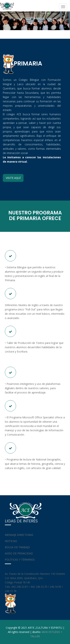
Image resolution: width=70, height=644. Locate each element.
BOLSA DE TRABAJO (17, 547)
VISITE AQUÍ (13, 178)
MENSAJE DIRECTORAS (19, 535)
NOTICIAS (11, 541)
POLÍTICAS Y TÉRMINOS (20, 560)
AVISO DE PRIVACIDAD (19, 553)
